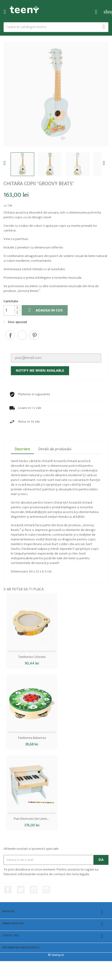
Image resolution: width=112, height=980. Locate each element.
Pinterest (34, 335)
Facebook (8, 890)
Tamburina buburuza (32, 738)
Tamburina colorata (32, 657)
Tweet (22, 335)
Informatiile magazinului (21, 948)
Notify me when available (40, 371)
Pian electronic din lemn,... (32, 819)
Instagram (46, 890)
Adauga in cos (45, 310)
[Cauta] (56, 27)
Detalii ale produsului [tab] (55, 449)
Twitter (21, 890)
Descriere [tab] (22, 449)
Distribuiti (10, 335)
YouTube (34, 890)
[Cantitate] (9, 310)
